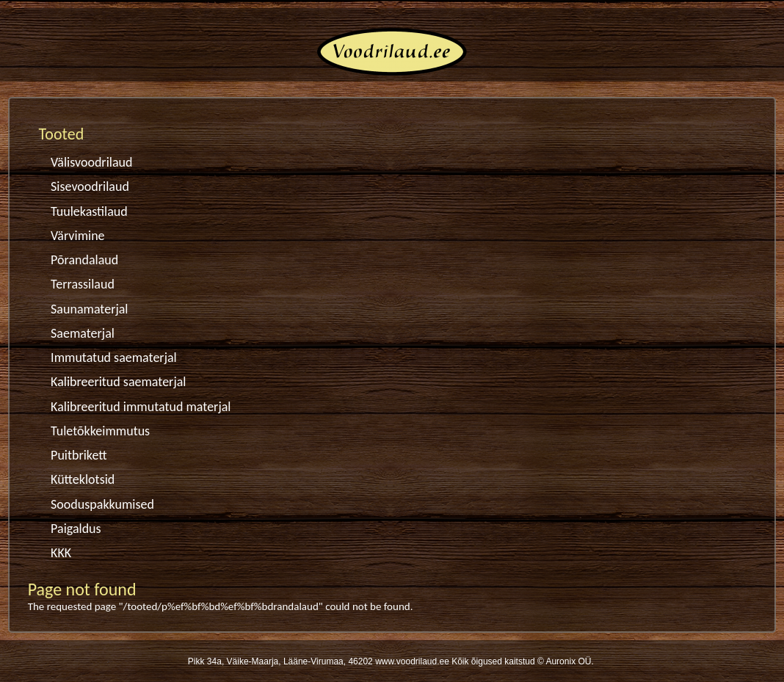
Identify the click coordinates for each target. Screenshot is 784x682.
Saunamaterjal (89, 309)
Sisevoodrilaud (90, 186)
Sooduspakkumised (102, 504)
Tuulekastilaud (89, 211)
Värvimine (77, 236)
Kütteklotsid (83, 479)
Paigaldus (76, 529)
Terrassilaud (83, 284)
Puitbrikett (79, 455)
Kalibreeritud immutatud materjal (141, 407)
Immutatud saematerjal (114, 358)
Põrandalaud (84, 260)
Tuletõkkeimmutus (100, 431)
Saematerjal (83, 333)
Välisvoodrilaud (91, 162)
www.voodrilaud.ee (412, 661)
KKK (61, 553)
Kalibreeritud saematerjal (118, 382)
